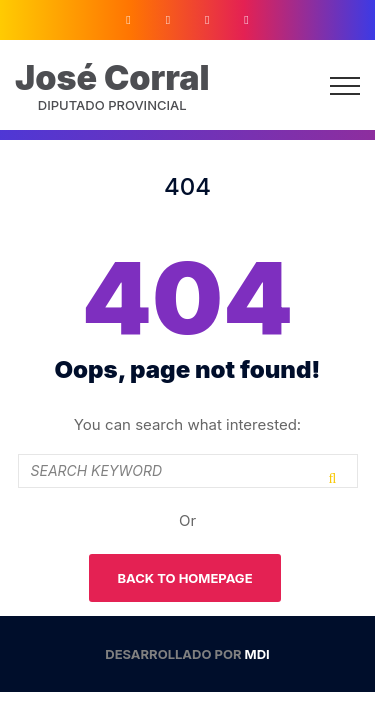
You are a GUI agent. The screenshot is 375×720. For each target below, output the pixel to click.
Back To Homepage (184, 578)
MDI (257, 654)
